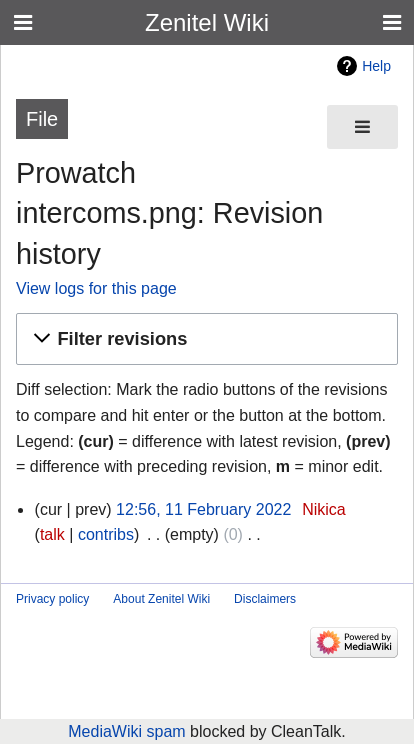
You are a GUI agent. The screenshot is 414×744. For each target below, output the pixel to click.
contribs (106, 534)
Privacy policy (52, 599)
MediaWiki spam (126, 731)
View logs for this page (96, 288)
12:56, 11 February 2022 (203, 509)
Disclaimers (265, 599)
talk (52, 534)
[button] (204, 339)
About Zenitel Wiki (161, 599)
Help (376, 66)
